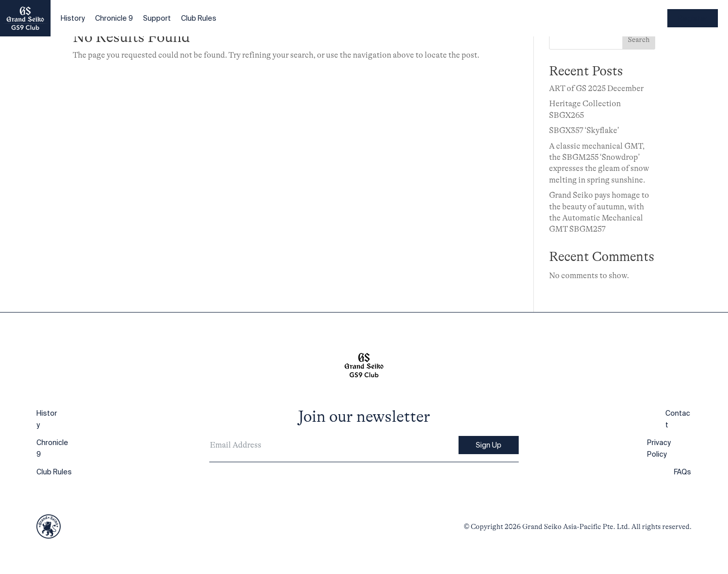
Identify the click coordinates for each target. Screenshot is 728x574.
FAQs (682, 472)
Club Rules (199, 18)
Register (693, 18)
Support (157, 18)
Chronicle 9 (114, 18)
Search (639, 39)
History (73, 18)
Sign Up (489, 445)
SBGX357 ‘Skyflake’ (584, 130)
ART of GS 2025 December (596, 89)
